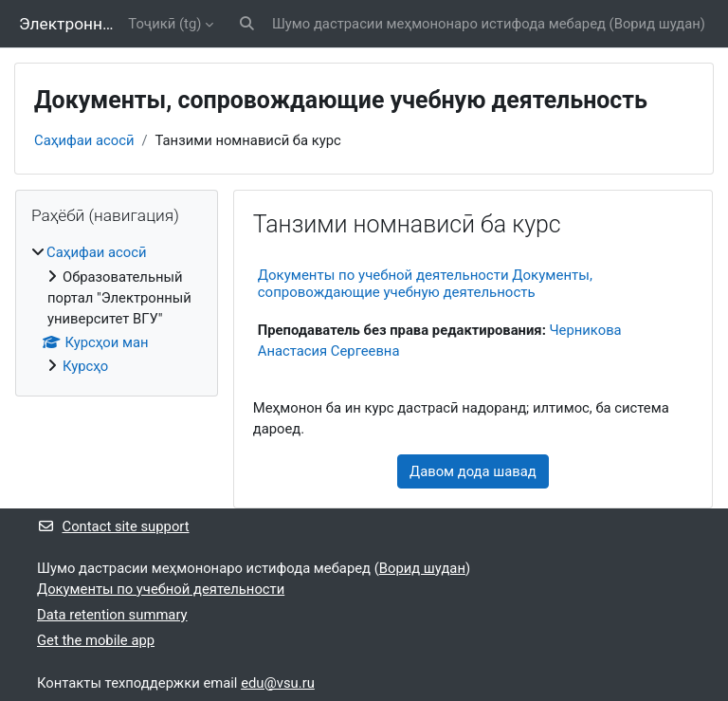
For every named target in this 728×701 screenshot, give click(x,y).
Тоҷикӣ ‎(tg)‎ (164, 24)
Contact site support (113, 526)
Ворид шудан (657, 24)
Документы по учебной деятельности (161, 589)
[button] (247, 24)
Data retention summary (112, 615)
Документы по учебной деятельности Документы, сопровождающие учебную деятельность (425, 284)
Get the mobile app (96, 640)
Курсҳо (85, 366)
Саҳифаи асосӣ (84, 140)
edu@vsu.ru (278, 683)
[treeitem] (117, 309)
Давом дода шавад (473, 471)
